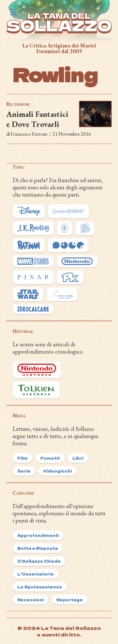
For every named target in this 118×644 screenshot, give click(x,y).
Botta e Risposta (38, 548)
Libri (78, 458)
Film (22, 458)
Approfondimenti (38, 535)
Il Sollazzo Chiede (39, 561)
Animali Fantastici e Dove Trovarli (37, 119)
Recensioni (18, 104)
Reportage (70, 600)
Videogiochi (57, 471)
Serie (24, 471)
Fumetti (50, 458)
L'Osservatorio (36, 574)
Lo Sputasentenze (40, 587)
